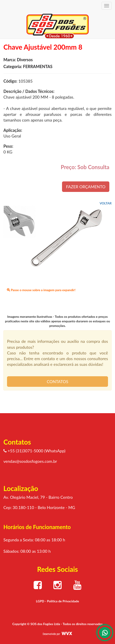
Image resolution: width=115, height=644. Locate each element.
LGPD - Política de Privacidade (57, 601)
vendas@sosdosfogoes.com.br (30, 461)
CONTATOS (57, 382)
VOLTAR (106, 203)
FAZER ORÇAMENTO (86, 187)
